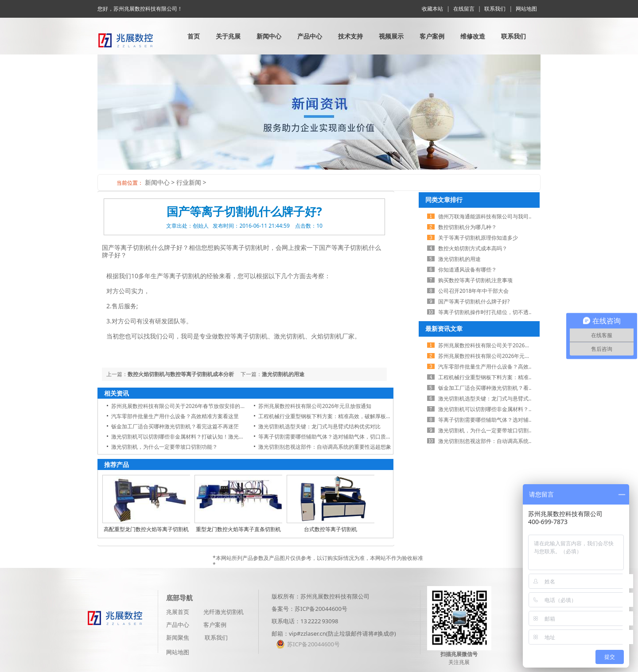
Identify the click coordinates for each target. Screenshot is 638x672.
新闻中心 (269, 36)
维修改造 (473, 36)
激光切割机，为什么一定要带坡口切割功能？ (164, 447)
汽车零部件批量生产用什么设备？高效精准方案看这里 (175, 416)
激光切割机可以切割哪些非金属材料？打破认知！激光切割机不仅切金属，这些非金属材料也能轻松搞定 (233, 437)
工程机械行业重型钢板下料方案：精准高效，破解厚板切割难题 (333, 416)
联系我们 (495, 9)
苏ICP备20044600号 (321, 609)
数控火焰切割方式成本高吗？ (473, 248)
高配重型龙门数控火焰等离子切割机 (146, 529)
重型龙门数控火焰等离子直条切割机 (238, 529)
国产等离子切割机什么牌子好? (474, 301)
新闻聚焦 (178, 637)
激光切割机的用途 (283, 374)
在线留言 (464, 9)
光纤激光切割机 (224, 612)
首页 (194, 36)
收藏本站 (432, 9)
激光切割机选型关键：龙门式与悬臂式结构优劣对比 (319, 426)
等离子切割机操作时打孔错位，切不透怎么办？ (494, 312)
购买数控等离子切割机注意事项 (475, 280)
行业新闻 (189, 182)
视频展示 (391, 36)
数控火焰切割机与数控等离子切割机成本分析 (181, 374)
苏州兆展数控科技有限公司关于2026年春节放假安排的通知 (181, 406)
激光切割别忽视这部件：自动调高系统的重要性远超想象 (325, 447)
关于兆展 (228, 36)
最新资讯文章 (444, 328)
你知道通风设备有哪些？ (467, 270)
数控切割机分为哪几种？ (467, 227)
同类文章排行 (444, 200)
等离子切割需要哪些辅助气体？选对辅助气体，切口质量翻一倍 (333, 437)
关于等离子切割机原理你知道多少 (478, 238)
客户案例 (432, 36)
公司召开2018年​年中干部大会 (473, 291)
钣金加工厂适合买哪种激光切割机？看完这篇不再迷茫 (175, 426)
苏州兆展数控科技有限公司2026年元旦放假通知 (315, 406)
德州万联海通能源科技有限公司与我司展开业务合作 (499, 216)
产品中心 (310, 36)
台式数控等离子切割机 (331, 529)
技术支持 (350, 36)
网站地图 (526, 9)
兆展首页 (178, 612)
